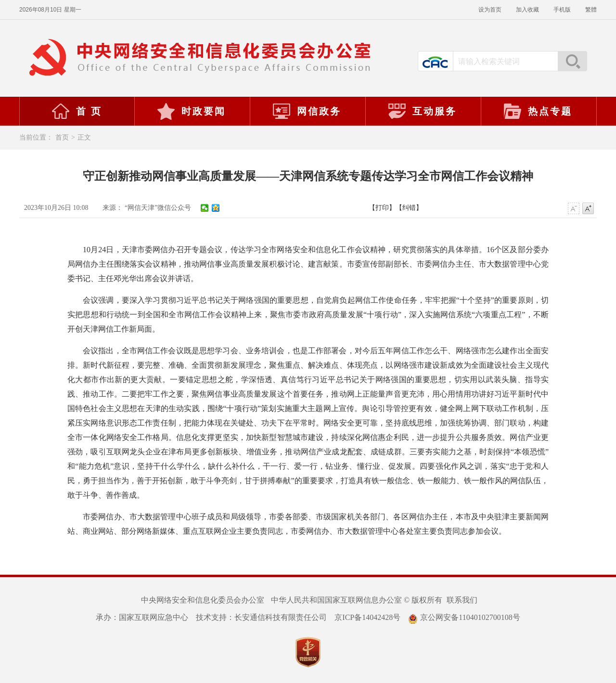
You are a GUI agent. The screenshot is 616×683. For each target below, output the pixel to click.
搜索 (572, 61)
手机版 (562, 10)
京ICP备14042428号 (367, 617)
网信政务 (307, 111)
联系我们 (462, 600)
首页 (62, 137)
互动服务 (422, 111)
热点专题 (538, 111)
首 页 (77, 111)
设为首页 (490, 10)
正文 (84, 137)
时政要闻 (191, 111)
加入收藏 (527, 10)
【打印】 (382, 208)
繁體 (591, 10)
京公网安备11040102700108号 (464, 617)
